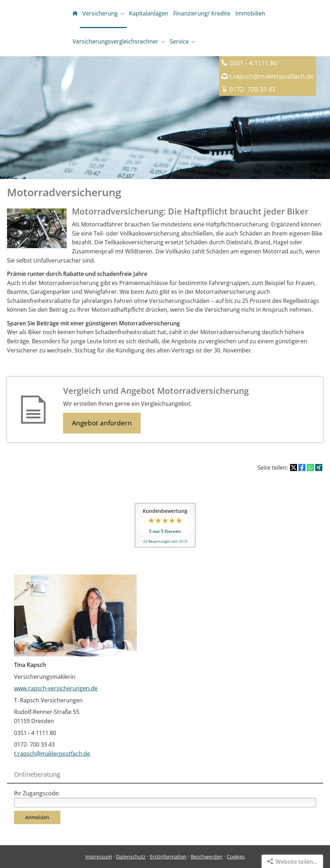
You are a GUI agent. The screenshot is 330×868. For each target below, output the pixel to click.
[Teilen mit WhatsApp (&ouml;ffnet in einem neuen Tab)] (310, 468)
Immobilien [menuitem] (250, 13)
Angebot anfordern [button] (102, 423)
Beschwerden (207, 857)
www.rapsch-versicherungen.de (56, 688)
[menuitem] (75, 14)
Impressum (99, 857)
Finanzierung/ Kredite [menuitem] (202, 13)
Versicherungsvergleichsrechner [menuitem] (116, 41)
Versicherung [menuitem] (100, 13)
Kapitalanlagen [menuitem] (149, 13)
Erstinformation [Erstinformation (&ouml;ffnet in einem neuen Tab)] (168, 857)
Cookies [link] (236, 857)
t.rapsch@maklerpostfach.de (272, 76)
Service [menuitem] (179, 41)
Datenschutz (131, 857)
